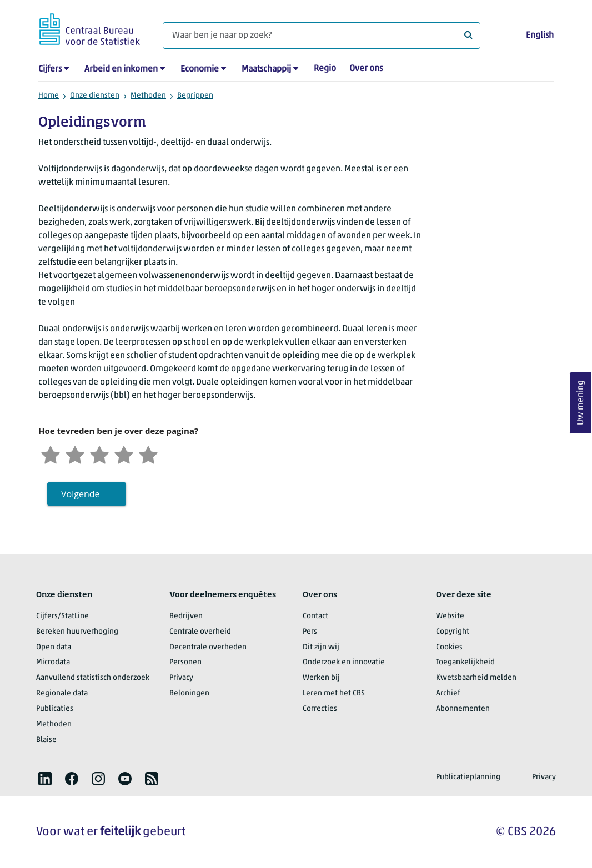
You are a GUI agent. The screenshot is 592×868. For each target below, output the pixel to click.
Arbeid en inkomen (121, 69)
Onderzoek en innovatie (344, 662)
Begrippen (195, 96)
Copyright (453, 632)
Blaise (46, 740)
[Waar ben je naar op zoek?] (322, 36)
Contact (315, 616)
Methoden (148, 96)
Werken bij (321, 678)
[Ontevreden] (75, 454)
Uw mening (581, 403)
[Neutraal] (99, 454)
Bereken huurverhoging (77, 632)
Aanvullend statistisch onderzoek (93, 678)
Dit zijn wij (321, 647)
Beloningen (189, 693)
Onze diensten (95, 96)
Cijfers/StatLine (62, 616)
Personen (185, 662)
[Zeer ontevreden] (51, 454)
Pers (310, 632)
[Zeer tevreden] (148, 454)
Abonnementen (463, 709)
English (540, 36)
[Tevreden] (124, 454)
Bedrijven (186, 616)
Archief (448, 693)
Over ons (366, 69)
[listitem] (45, 779)
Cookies (449, 647)
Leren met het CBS (334, 693)
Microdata (53, 662)
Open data (54, 647)
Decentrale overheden (208, 647)
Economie (200, 69)
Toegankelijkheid (465, 662)
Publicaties (55, 709)
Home (49, 96)
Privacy (181, 678)
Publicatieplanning (468, 777)
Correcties (320, 709)
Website (450, 616)
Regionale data (62, 693)
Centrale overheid (200, 632)
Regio (325, 69)
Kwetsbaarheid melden (476, 678)
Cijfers (50, 69)
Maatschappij (266, 69)
